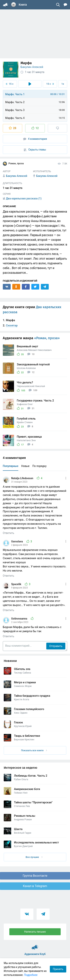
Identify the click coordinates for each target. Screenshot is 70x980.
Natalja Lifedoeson (22, 478)
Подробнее (31, 975)
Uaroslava (17, 541)
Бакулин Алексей (32, 67)
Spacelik (17, 584)
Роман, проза (13, 164)
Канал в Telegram (35, 886)
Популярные (11, 466)
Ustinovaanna (20, 619)
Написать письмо (35, 932)
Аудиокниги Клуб (35, 946)
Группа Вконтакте (35, 876)
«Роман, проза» (47, 338)
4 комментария (35, 139)
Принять (58, 969)
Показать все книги (34, 750)
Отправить (56, 646)
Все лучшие (34, 857)
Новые (25, 466)
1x (63, 84)
